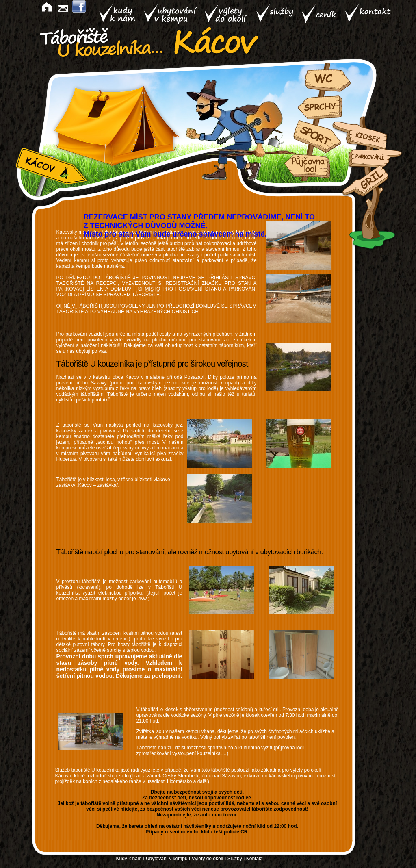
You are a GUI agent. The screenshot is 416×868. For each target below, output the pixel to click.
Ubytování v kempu (167, 859)
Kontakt (255, 859)
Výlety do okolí (208, 859)
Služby (235, 859)
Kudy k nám (129, 859)
